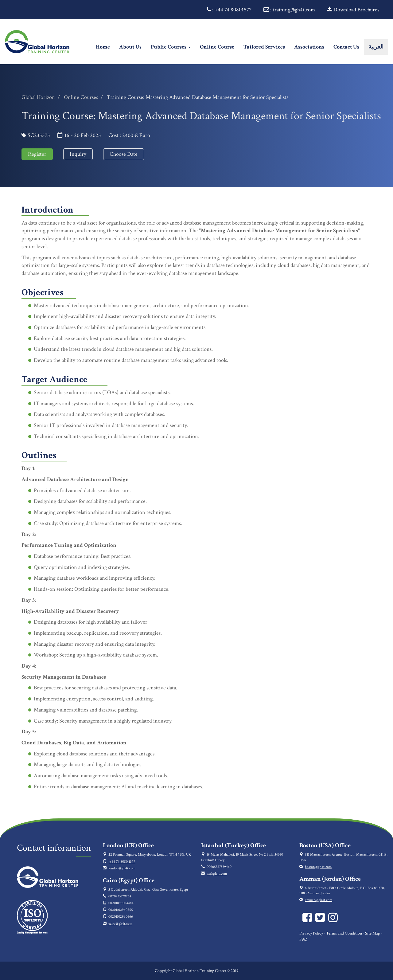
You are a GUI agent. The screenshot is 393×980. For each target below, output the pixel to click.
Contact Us (346, 47)
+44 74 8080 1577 (122, 862)
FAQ (303, 939)
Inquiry (78, 154)
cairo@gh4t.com (120, 924)
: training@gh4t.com (289, 10)
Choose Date (124, 154)
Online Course (217, 47)
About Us (130, 47)
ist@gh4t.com (217, 874)
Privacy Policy (311, 933)
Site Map (373, 933)
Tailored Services (264, 47)
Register (37, 154)
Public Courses (171, 47)
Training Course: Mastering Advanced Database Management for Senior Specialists (198, 97)
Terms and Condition (344, 933)
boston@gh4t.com (318, 867)
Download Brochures (353, 10)
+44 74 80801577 (233, 10)
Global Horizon (38, 97)
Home (105, 47)
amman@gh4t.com (319, 900)
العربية (376, 47)
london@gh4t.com (122, 868)
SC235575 (39, 135)
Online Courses (81, 97)
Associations (309, 47)
